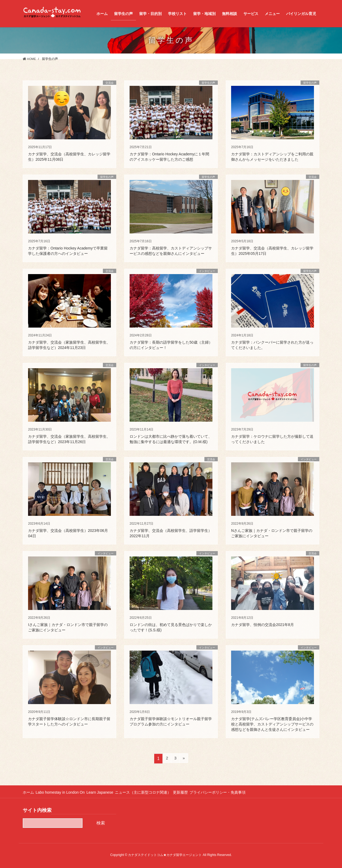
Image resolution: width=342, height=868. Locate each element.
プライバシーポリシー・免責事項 (229, 792)
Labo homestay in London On (63, 792)
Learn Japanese (104, 792)
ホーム (28, 792)
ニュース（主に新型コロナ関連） (150, 792)
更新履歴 (189, 792)
